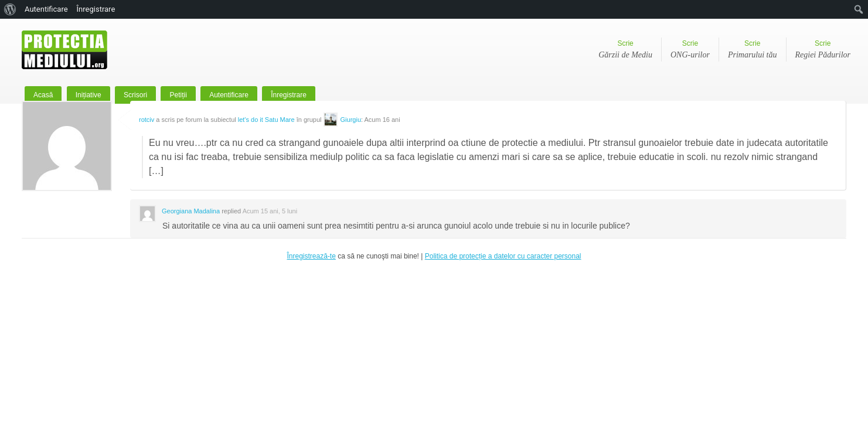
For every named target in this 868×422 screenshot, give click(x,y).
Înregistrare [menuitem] (96, 9)
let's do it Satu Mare (266, 120)
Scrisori (135, 95)
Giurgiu (351, 120)
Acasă (43, 95)
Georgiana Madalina (191, 211)
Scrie (625, 50)
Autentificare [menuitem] (46, 9)
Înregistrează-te (311, 256)
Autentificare (229, 95)
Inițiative (88, 95)
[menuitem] (10, 9)
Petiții (178, 95)
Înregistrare (289, 95)
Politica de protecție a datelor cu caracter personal (503, 256)
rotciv (147, 120)
